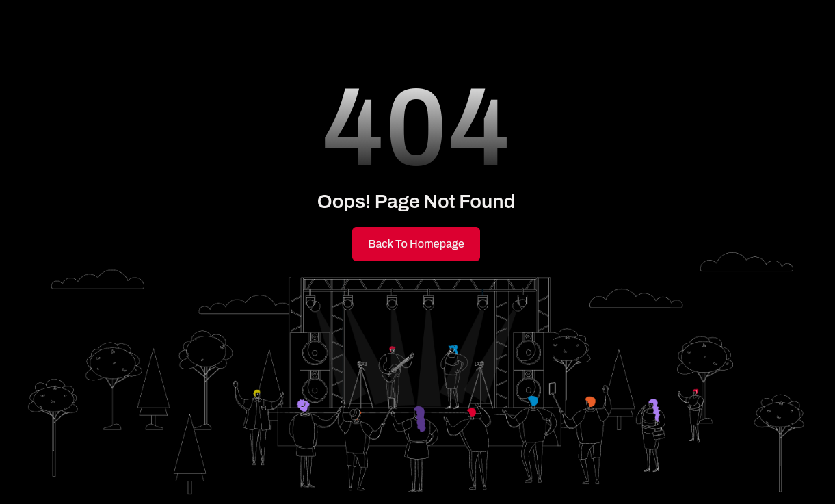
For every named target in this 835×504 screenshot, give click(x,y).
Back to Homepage (416, 244)
